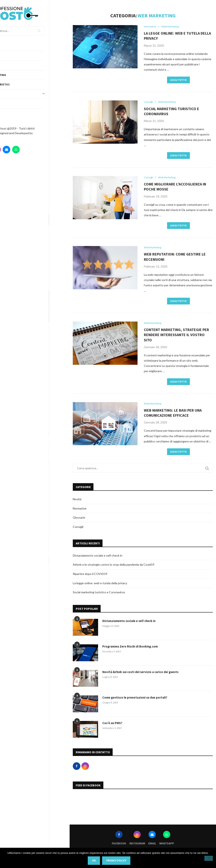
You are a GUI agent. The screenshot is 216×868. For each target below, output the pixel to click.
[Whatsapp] (36, 150)
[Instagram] (18, 150)
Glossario (79, 519)
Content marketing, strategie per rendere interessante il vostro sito (176, 336)
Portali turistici (17, 84)
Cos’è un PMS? (112, 725)
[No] (209, 858)
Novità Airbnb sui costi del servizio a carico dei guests (140, 673)
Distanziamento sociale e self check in (98, 557)
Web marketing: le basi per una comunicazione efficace (173, 414)
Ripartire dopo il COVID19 (90, 575)
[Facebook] (8, 150)
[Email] (27, 150)
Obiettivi (11, 103)
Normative (80, 510)
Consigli (78, 528)
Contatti (11, 113)
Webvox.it (11, 138)
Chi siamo (11, 56)
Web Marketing (15, 75)
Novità (77, 501)
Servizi (9, 65)
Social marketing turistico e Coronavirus (99, 594)
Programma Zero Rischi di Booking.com (130, 648)
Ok (94, 861)
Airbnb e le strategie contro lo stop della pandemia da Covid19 (114, 566)
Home (8, 46)
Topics (35, 94)
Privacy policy (116, 861)
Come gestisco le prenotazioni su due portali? (135, 699)
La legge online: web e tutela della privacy (100, 585)
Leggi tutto (178, 80)
